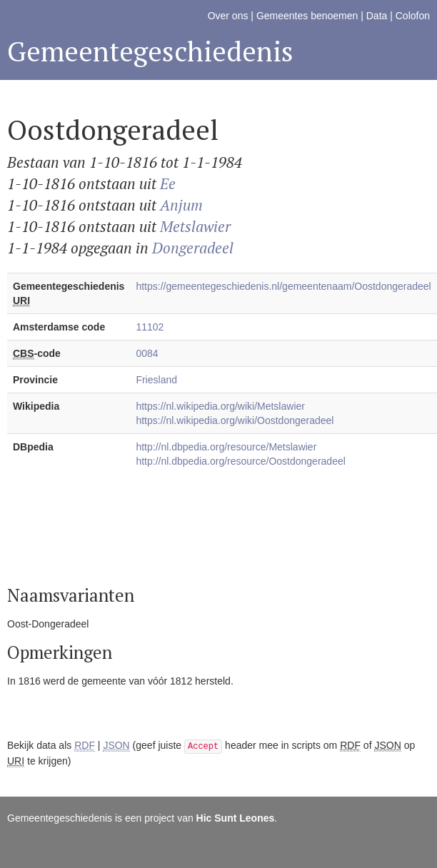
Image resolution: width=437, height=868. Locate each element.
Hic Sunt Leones (236, 818)
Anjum (181, 205)
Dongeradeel (193, 248)
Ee (168, 183)
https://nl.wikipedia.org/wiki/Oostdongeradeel (235, 420)
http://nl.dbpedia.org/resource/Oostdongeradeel (240, 461)
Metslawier (195, 226)
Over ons (228, 16)
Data (377, 16)
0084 (147, 353)
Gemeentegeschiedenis (150, 51)
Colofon (413, 16)
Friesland (156, 380)
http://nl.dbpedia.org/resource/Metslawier (226, 447)
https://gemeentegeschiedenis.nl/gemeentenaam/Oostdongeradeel (283, 286)
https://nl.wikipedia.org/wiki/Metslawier (220, 406)
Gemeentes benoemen (307, 16)
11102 (150, 327)
